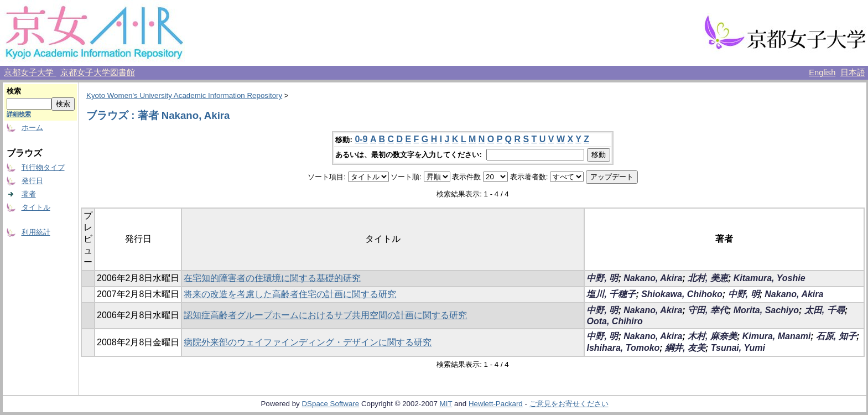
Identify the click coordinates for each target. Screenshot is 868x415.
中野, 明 (602, 278)
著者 (29, 194)
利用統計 (36, 232)
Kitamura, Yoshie (770, 278)
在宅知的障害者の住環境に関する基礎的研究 (272, 278)
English (822, 72)
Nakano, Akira (653, 278)
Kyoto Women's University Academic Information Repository (184, 95)
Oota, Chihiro (614, 321)
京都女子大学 (30, 72)
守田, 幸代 (708, 310)
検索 (14, 91)
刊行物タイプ (43, 167)
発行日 (32, 181)
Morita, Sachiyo (766, 310)
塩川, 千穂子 (611, 294)
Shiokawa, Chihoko (682, 294)
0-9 (361, 139)
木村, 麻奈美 (712, 336)
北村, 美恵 (708, 278)
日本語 (853, 72)
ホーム (32, 128)
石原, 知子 (836, 336)
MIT (446, 404)
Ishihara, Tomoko (623, 348)
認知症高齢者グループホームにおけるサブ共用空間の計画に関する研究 (325, 315)
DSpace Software (330, 404)
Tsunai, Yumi (738, 348)
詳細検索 (19, 114)
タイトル (36, 207)
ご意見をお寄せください (569, 404)
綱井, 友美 (685, 348)
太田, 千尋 (825, 310)
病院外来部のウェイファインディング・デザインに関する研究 (308, 342)
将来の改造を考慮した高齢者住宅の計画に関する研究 (290, 294)
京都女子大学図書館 (98, 72)
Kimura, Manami (777, 336)
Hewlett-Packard (496, 404)
